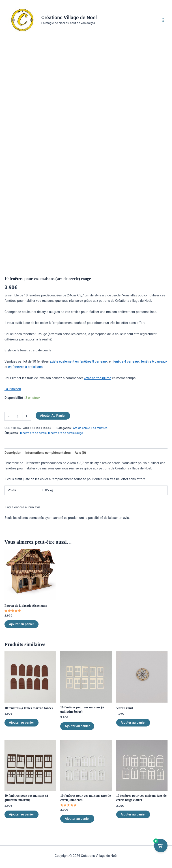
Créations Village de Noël (71, 18)
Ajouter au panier (53, 416)
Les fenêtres (99, 428)
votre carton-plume (97, 378)
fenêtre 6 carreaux (154, 361)
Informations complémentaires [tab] (48, 453)
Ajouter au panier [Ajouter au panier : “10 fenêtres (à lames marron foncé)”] (21, 722)
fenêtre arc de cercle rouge (65, 433)
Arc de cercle (82, 428)
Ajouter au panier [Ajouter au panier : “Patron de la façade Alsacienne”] (21, 624)
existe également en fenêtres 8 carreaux (78, 361)
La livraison (13, 389)
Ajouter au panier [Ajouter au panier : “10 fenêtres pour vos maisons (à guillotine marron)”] (21, 815)
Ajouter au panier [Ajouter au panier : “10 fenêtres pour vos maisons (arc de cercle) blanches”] (77, 819)
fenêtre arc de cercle (33, 433)
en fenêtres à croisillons (25, 367)
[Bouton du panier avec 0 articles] (161, 846)
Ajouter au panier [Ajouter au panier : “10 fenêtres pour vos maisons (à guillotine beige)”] (77, 726)
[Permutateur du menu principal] (163, 20)
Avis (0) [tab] (80, 453)
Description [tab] (13, 453)
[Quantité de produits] (18, 416)
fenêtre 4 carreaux (126, 361)
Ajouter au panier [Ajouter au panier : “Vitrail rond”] (133, 722)
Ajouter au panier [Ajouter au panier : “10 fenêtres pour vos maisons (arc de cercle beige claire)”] (133, 815)
